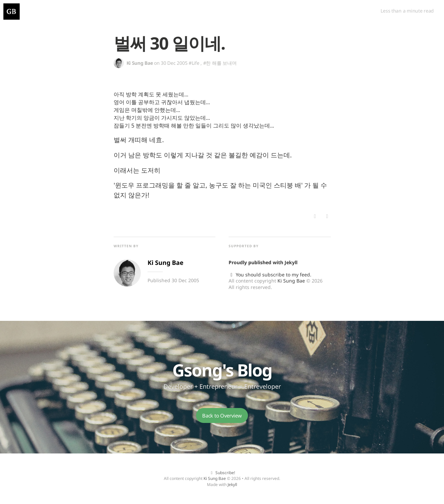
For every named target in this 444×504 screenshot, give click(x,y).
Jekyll (291, 262)
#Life (194, 63)
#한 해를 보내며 (220, 63)
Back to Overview (222, 415)
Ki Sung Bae (291, 281)
